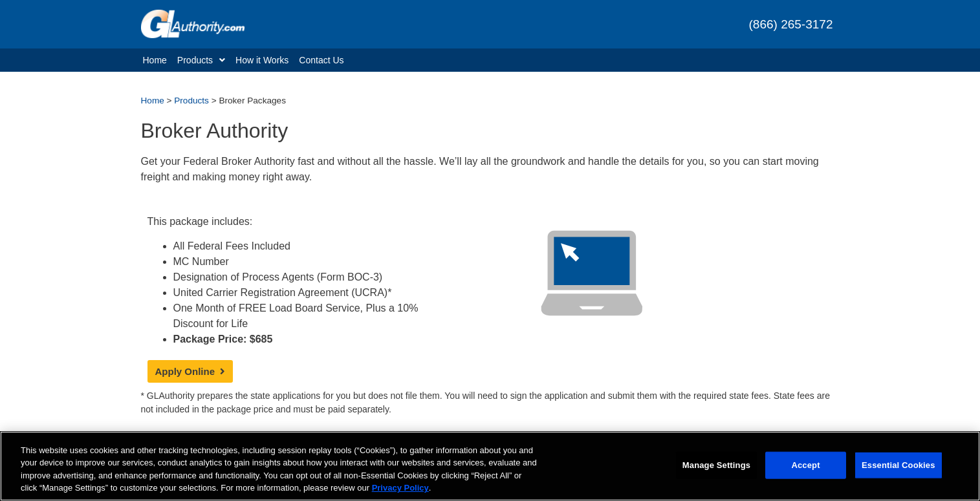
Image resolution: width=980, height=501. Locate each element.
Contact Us (321, 60)
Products (201, 60)
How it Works (262, 60)
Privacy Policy (400, 488)
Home (155, 60)
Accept (805, 465)
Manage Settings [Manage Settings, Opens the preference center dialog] (716, 465)
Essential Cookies (898, 465)
